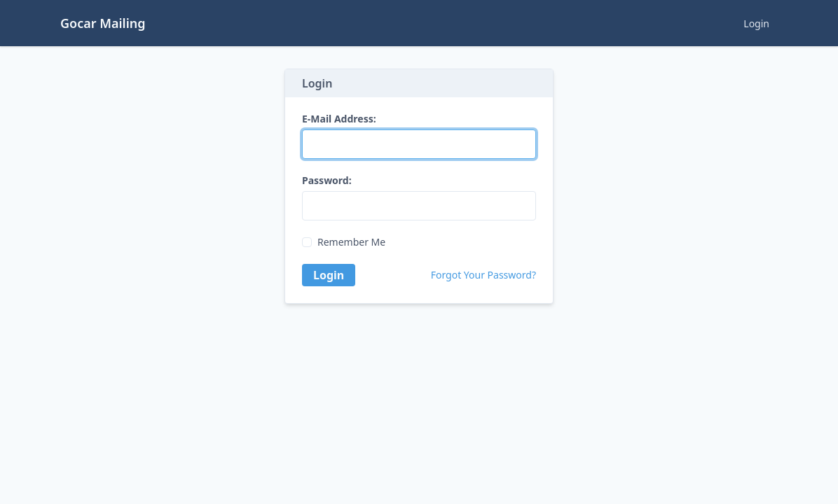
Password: (327, 181)
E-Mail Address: (339, 119)
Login (756, 23)
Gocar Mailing (103, 23)
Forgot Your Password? (483, 275)
